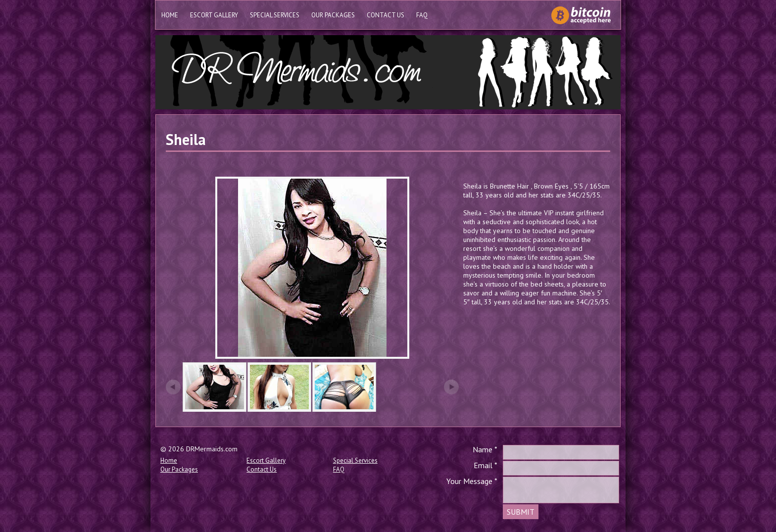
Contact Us (386, 15)
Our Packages (333, 15)
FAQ (422, 15)
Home (170, 15)
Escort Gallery (214, 15)
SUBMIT (521, 512)
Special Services (275, 15)
